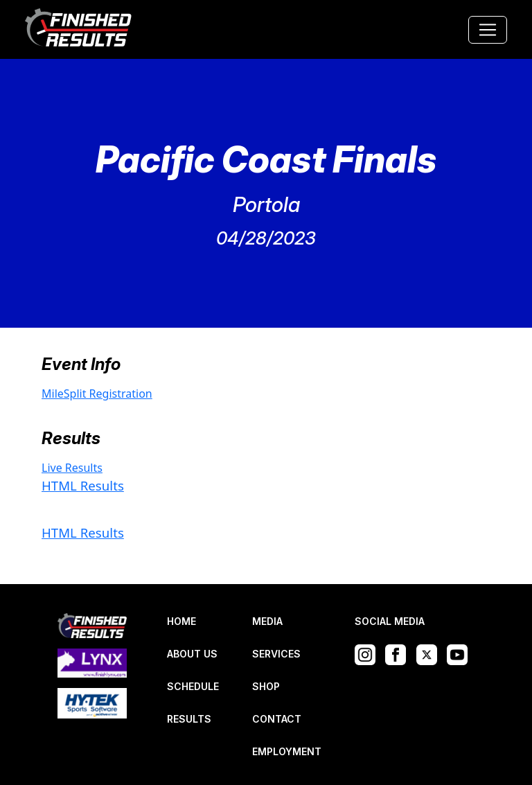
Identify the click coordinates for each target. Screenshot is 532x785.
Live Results (72, 468)
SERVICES (276, 654)
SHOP (266, 686)
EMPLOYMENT (287, 751)
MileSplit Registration (97, 394)
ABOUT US (192, 654)
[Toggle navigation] (488, 30)
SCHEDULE (193, 686)
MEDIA (267, 621)
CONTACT (277, 719)
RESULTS (189, 719)
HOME (181, 621)
